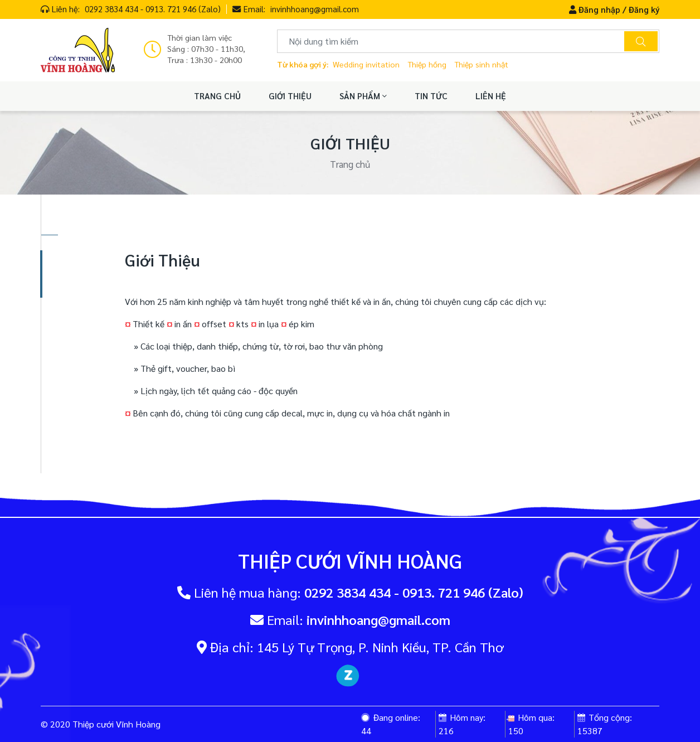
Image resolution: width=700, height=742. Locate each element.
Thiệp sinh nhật (481, 64)
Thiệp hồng (427, 64)
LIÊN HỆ (491, 96)
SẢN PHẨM (363, 96)
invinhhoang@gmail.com (315, 9)
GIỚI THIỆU (290, 96)
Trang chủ (350, 164)
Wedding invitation (366, 64)
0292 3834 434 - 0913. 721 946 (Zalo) (153, 9)
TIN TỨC (431, 96)
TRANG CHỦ (217, 96)
